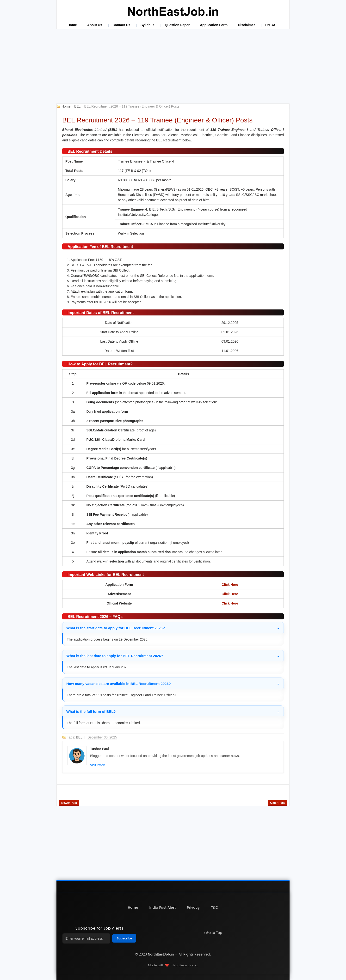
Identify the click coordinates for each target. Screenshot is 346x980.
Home (72, 25)
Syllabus (148, 25)
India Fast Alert (162, 907)
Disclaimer (246, 25)
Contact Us (121, 25)
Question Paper (177, 25)
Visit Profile (98, 765)
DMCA (270, 25)
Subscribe (124, 938)
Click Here (230, 585)
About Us (95, 25)
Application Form (214, 25)
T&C (215, 907)
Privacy (193, 907)
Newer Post (69, 803)
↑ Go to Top (213, 933)
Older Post (277, 803)
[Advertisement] (173, 67)
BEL (78, 106)
